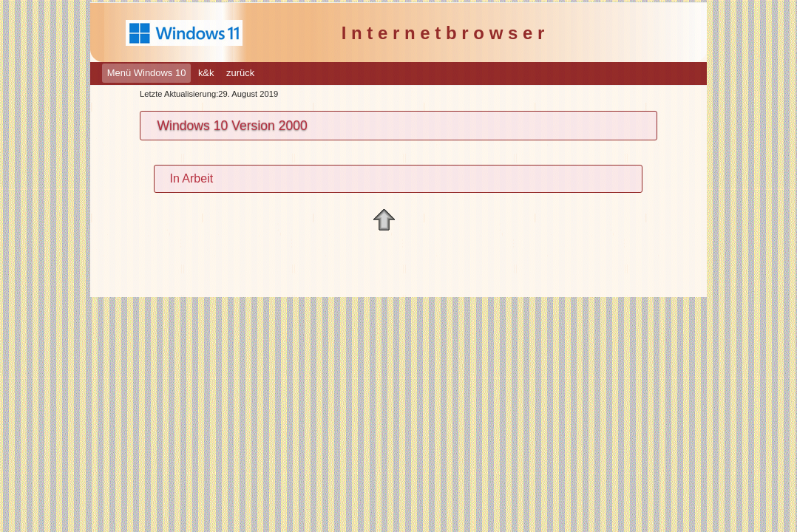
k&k (206, 73)
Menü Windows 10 (147, 73)
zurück (240, 73)
